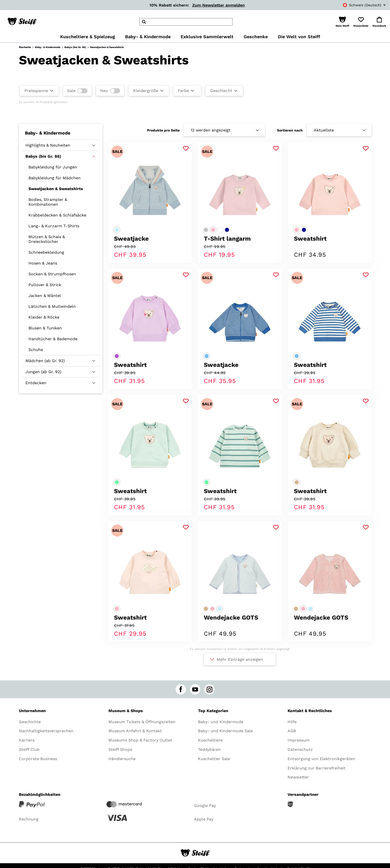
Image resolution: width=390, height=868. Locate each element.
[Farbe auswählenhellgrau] (206, 230)
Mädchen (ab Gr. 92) (45, 361)
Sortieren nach (290, 130)
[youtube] (195, 689)
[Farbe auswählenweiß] (220, 230)
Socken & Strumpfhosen (52, 274)
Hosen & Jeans (43, 263)
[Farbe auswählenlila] (117, 356)
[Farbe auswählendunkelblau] (227, 230)
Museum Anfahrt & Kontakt (135, 731)
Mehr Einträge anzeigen (240, 659)
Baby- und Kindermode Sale (225, 731)
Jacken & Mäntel (45, 296)
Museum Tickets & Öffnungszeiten (142, 722)
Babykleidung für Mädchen (54, 178)
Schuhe (36, 350)
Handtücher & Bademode (53, 339)
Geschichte (30, 722)
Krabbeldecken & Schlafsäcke (57, 215)
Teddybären (209, 749)
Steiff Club (29, 749)
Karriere (27, 740)
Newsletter (298, 777)
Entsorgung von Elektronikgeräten (321, 759)
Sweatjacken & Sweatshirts (56, 189)
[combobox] (359, 5)
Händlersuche (122, 759)
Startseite (25, 47)
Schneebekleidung (46, 252)
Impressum (299, 740)
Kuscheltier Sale (214, 759)
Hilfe (292, 722)
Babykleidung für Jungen (53, 167)
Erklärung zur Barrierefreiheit (317, 768)
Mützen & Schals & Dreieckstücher (47, 239)
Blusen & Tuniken (45, 328)
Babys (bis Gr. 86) (75, 47)
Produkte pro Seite (163, 130)
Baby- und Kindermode (221, 722)
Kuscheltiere (210, 740)
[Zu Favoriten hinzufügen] (186, 148)
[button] (342, 22)
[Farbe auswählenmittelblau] (207, 356)
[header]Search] (186, 22)
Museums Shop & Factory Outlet (140, 740)
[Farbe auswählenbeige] (297, 482)
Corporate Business (38, 759)
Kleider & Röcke (44, 317)
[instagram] (209, 689)
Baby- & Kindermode (48, 47)
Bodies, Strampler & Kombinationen (48, 202)
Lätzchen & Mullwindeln (52, 306)
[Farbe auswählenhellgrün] (117, 482)
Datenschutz (300, 749)
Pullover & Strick (45, 285)
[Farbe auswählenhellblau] (117, 230)
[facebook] (181, 689)
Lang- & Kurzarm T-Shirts (54, 226)
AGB (292, 731)
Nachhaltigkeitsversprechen (46, 731)
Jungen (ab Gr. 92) (43, 372)
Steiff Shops (120, 749)
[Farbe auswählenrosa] (213, 230)
